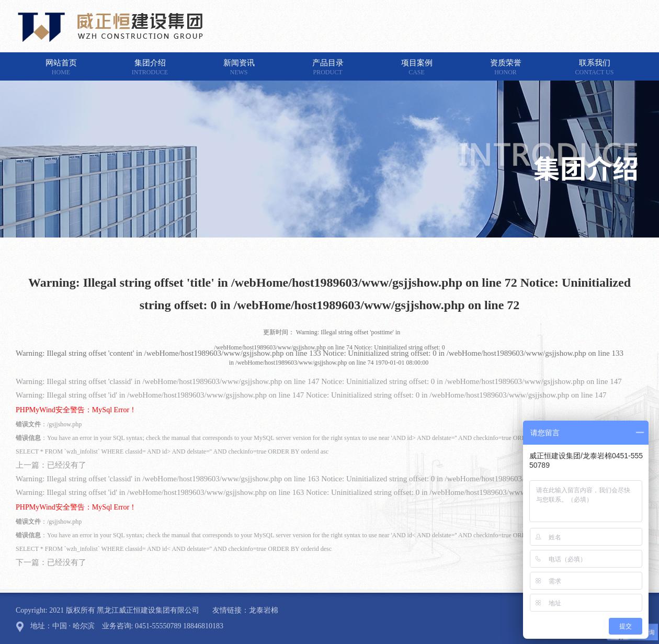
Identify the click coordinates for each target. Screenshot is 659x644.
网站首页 (61, 67)
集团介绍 (150, 67)
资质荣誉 (506, 67)
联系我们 (595, 67)
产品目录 (328, 67)
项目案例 (417, 67)
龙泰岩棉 (264, 610)
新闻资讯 (239, 67)
